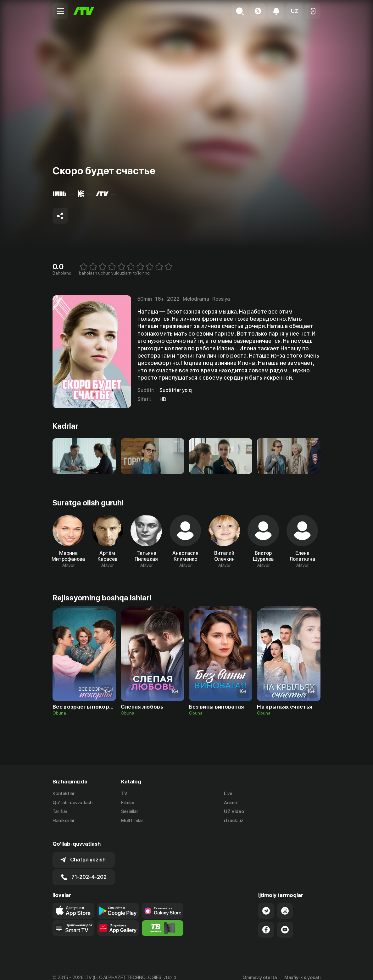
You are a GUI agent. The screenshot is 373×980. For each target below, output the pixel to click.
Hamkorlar (64, 821)
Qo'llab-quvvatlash (72, 803)
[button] (294, 11)
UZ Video (234, 812)
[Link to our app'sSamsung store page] (163, 902)
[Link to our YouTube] (285, 921)
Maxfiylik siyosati (302, 968)
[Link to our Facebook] (266, 921)
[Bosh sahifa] (84, 11)
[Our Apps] (73, 919)
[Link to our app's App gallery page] (118, 919)
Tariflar (60, 812)
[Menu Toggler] (60, 11)
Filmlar (128, 803)
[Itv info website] (163, 919)
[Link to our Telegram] (266, 902)
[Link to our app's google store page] (118, 902)
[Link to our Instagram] (285, 902)
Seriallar (130, 812)
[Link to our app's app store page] (73, 902)
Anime (231, 803)
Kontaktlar (64, 793)
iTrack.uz (234, 821)
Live (228, 793)
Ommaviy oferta (260, 968)
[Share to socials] (60, 216)
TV (124, 793)
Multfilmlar (132, 821)
